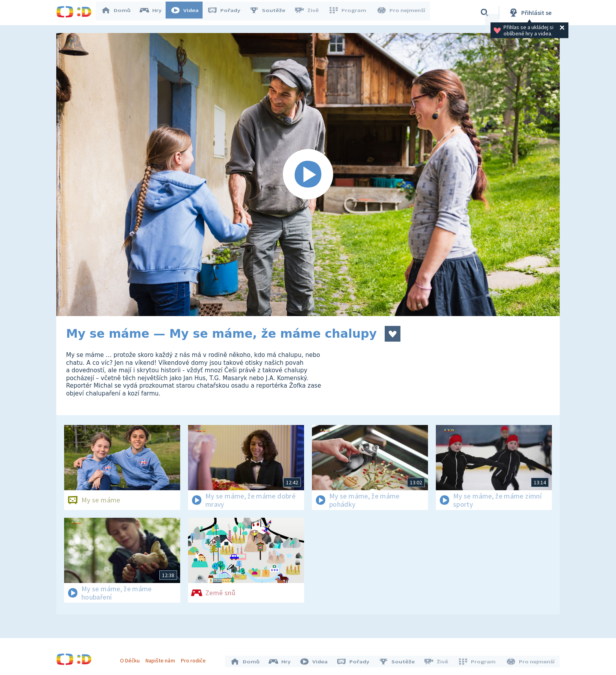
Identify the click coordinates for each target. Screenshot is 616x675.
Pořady (228, 13)
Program (350, 13)
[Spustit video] (308, 175)
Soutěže (271, 13)
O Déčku (132, 658)
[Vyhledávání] (485, 13)
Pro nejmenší (402, 13)
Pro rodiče (195, 658)
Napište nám (162, 658)
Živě (310, 13)
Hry (154, 13)
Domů (120, 13)
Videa (188, 13)
